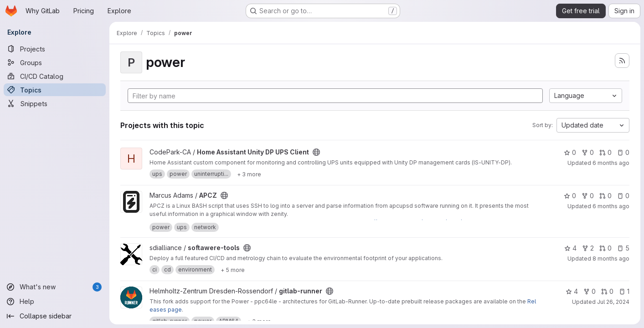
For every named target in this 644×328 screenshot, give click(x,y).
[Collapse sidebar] (55, 316)
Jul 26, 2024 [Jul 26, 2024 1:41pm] (613, 302)
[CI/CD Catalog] (55, 76)
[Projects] (55, 49)
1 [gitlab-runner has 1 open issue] (624, 291)
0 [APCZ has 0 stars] (570, 196)
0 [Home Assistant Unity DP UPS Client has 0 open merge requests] (605, 152)
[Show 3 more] (249, 174)
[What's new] (55, 287)
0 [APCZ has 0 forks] (588, 196)
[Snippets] (55, 103)
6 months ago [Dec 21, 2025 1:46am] (611, 206)
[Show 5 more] (233, 270)
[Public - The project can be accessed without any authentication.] (316, 152)
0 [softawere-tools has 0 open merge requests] (605, 248)
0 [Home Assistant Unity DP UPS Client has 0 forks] (588, 152)
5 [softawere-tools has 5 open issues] (623, 248)
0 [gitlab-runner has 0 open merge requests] (607, 291)
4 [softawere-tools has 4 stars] (570, 248)
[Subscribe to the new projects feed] (622, 61)
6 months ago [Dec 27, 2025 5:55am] (611, 163)
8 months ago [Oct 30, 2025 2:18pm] (611, 259)
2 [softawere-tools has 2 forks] (588, 248)
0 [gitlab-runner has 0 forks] (590, 291)
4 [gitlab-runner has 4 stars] (572, 291)
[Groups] (55, 62)
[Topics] (55, 90)
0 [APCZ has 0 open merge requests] (605, 196)
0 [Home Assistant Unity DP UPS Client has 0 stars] (570, 152)
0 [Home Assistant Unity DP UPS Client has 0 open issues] (623, 152)
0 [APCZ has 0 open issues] (623, 196)
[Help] (55, 302)
